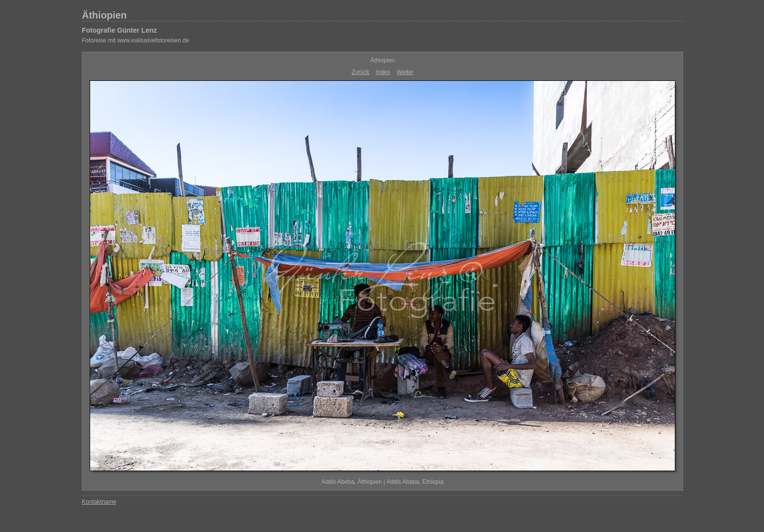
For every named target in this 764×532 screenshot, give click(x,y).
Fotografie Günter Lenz (119, 30)
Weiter (405, 72)
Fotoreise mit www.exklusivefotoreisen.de (135, 40)
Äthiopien (104, 15)
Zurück (360, 72)
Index (383, 72)
